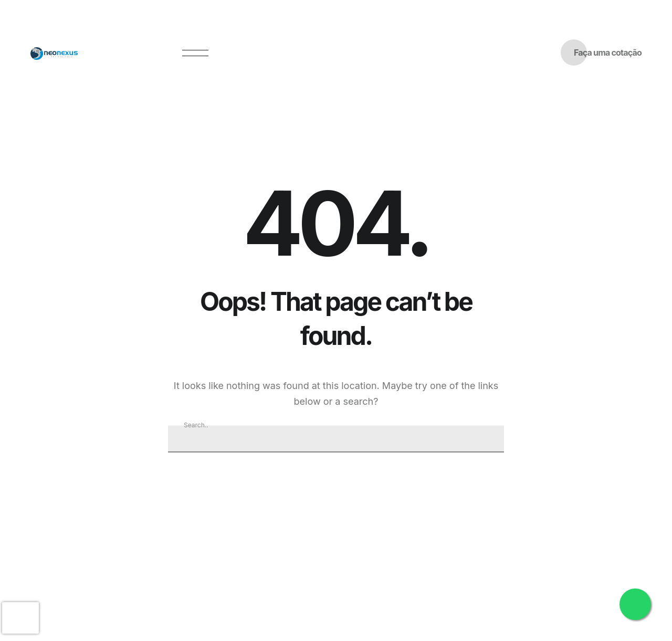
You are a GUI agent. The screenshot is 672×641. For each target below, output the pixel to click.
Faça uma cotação (608, 52)
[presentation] (20, 618)
